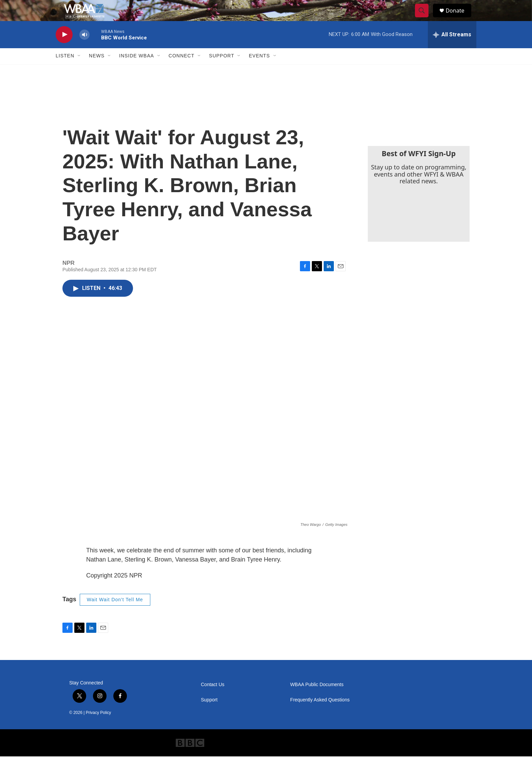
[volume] (84, 49)
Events (259, 71)
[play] (64, 49)
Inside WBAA (137, 71)
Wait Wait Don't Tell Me (115, 614)
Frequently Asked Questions (320, 714)
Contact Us (213, 699)
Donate (459, 18)
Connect (182, 71)
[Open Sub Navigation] (79, 71)
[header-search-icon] (425, 18)
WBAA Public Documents (317, 699)
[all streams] (452, 49)
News (97, 71)
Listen (65, 71)
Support (222, 71)
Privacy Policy (99, 727)
